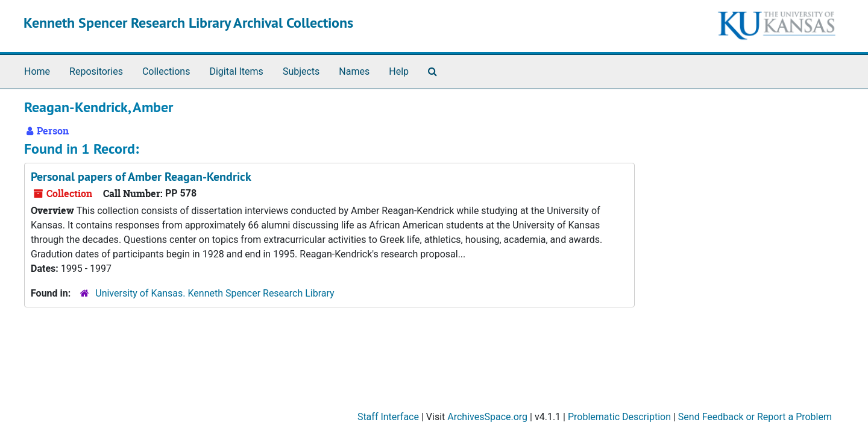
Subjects (301, 71)
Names (354, 71)
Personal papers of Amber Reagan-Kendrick (141, 177)
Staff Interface (388, 417)
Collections (166, 71)
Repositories (96, 71)
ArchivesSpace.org (487, 417)
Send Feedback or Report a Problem (755, 417)
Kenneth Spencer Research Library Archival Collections (188, 23)
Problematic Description (619, 417)
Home (37, 71)
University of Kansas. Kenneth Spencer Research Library (215, 293)
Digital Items (236, 71)
